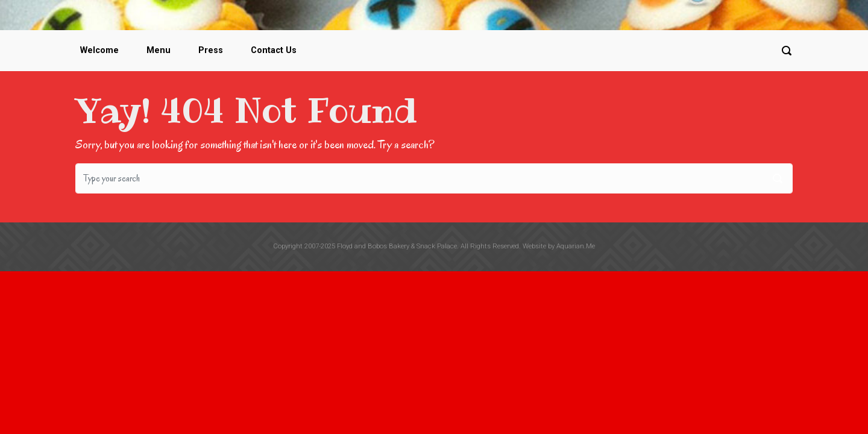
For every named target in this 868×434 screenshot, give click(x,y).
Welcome (99, 50)
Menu (159, 50)
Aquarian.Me (576, 246)
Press (211, 50)
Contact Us (274, 50)
